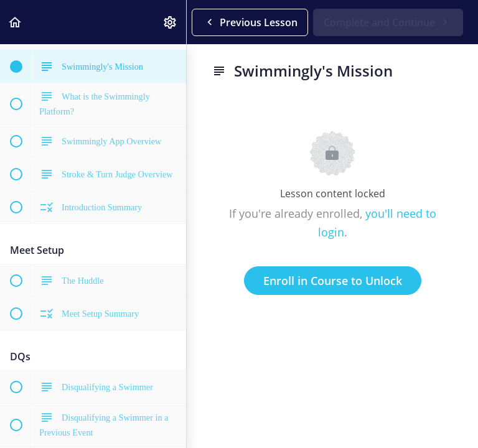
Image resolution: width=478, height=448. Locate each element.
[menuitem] (171, 22)
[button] (16, 22)
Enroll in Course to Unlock (333, 281)
